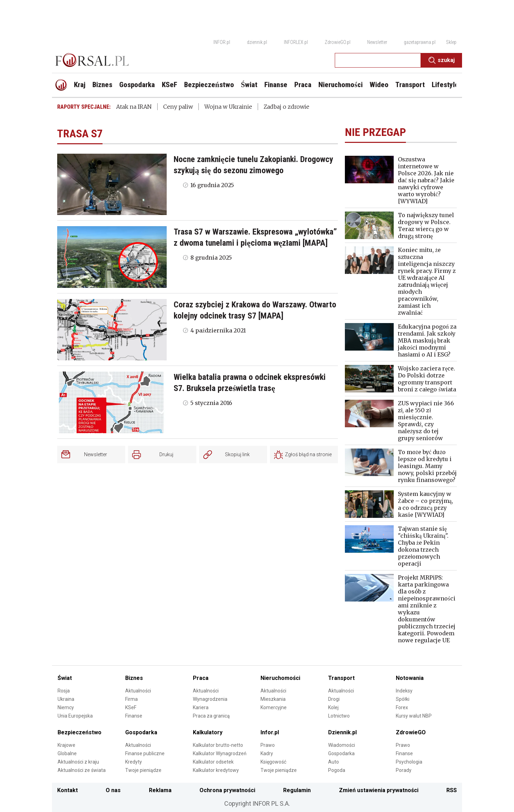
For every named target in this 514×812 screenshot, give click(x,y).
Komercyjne (274, 707)
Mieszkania (273, 699)
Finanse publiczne (145, 753)
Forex (402, 707)
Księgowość (273, 762)
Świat (65, 678)
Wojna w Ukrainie (228, 107)
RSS (452, 790)
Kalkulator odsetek (213, 762)
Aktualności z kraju (78, 762)
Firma (131, 699)
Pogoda (337, 770)
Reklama (160, 790)
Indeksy (404, 691)
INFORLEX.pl (296, 42)
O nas (113, 790)
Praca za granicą (211, 716)
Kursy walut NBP (414, 716)
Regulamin (297, 790)
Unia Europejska (75, 716)
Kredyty (134, 762)
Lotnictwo (339, 716)
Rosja (64, 691)
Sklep (451, 42)
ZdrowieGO (411, 732)
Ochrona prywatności (227, 790)
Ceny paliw (178, 107)
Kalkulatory (208, 732)
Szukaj (442, 60)
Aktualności (138, 691)
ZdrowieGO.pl (338, 42)
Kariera (201, 707)
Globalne (67, 753)
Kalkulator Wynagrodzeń (220, 753)
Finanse (134, 716)
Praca (201, 678)
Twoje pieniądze (143, 770)
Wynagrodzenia (210, 699)
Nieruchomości (280, 678)
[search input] (378, 60)
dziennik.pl (257, 42)
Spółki (403, 699)
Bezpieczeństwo (80, 732)
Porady (404, 770)
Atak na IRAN (134, 107)
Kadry (267, 753)
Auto (334, 762)
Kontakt (67, 790)
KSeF (131, 707)
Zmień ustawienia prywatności (379, 790)
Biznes (134, 678)
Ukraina (66, 699)
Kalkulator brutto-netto (218, 745)
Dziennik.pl (342, 732)
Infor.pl (270, 732)
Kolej (333, 707)
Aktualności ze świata (82, 770)
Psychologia (409, 762)
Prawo (268, 745)
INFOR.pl (222, 42)
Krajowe (66, 745)
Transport (341, 678)
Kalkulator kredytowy (216, 770)
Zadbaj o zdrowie (286, 107)
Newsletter (377, 42)
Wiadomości (342, 745)
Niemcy (66, 707)
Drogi (334, 699)
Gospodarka (141, 732)
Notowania (410, 678)
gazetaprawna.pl (420, 42)
